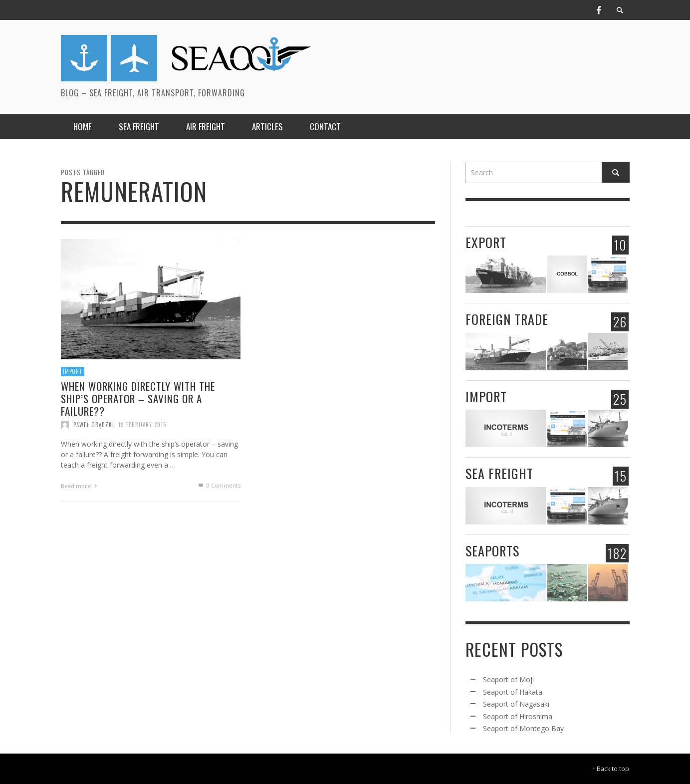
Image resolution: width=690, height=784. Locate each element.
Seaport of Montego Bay (523, 728)
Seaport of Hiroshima (518, 716)
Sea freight (499, 473)
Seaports (492, 551)
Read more (80, 486)
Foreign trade (507, 319)
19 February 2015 (142, 425)
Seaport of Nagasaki (516, 704)
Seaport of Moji (508, 679)
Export (486, 242)
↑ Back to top (611, 769)
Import (73, 371)
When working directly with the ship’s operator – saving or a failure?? (138, 398)
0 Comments (219, 485)
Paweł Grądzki (94, 425)
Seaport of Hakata (513, 692)
